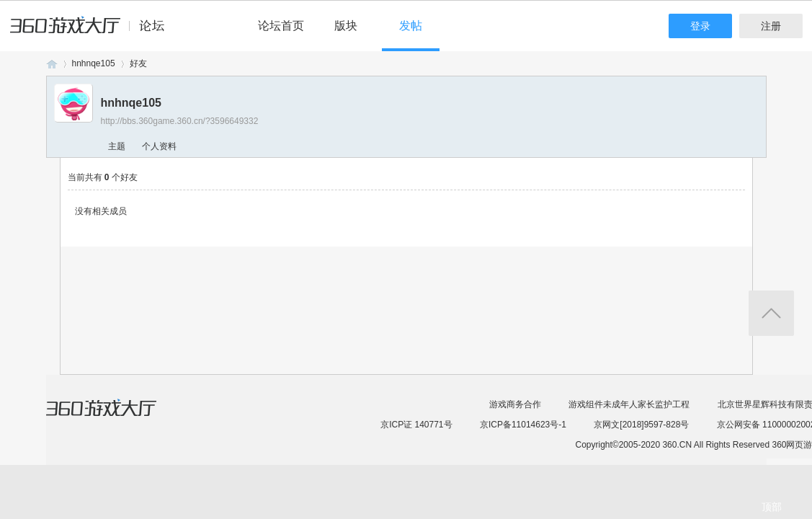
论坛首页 (281, 26)
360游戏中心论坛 (93, 32)
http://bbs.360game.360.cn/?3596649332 (180, 121)
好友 (138, 63)
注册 (771, 26)
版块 (346, 26)
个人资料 (159, 146)
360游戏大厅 (116, 417)
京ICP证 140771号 (416, 425)
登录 (700, 26)
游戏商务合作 (515, 404)
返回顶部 (771, 313)
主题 (117, 146)
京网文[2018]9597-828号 (641, 425)
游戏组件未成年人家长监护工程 (629, 404)
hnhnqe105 (94, 63)
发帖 (411, 26)
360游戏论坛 (52, 64)
